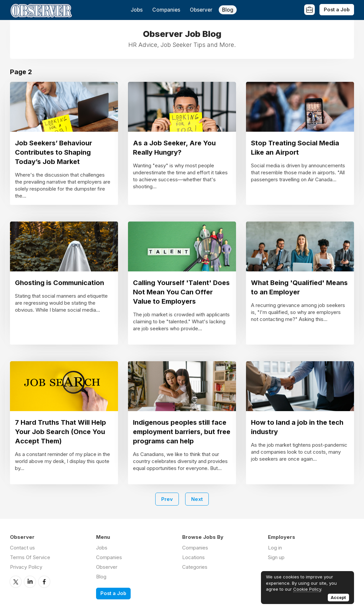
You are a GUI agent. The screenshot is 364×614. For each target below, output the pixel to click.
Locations (193, 557)
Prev (167, 499)
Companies (166, 10)
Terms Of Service (30, 557)
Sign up (276, 557)
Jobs (137, 10)
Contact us (22, 548)
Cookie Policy (307, 589)
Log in (275, 548)
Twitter (16, 582)
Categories (195, 567)
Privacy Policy (26, 567)
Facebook (44, 582)
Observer (201, 10)
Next (197, 499)
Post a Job (337, 9)
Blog (228, 10)
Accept (338, 597)
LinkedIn (30, 582)
